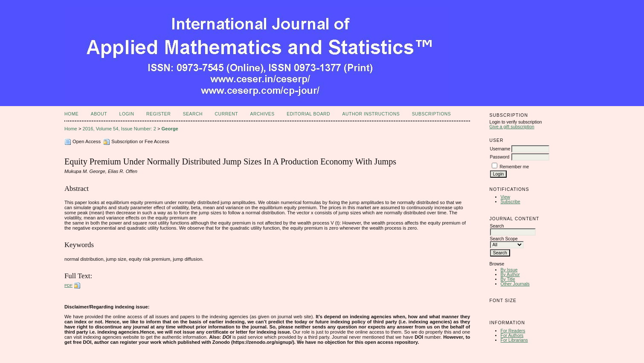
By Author (510, 275)
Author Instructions (371, 114)
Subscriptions (432, 114)
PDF (68, 285)
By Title (508, 279)
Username (500, 149)
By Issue (509, 270)
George (170, 129)
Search (193, 114)
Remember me (515, 167)
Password (500, 157)
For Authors (512, 336)
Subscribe (511, 202)
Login (127, 114)
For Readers (513, 331)
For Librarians (514, 340)
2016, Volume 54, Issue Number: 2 (119, 129)
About (99, 114)
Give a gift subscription (512, 127)
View (505, 197)
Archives (262, 114)
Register (158, 114)
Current (226, 114)
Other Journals (515, 284)
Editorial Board (308, 114)
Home (71, 114)
